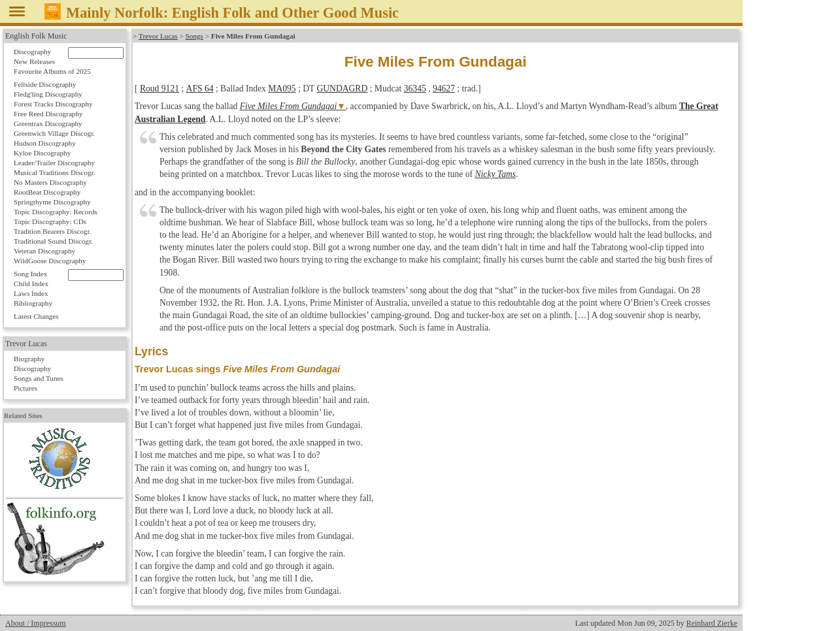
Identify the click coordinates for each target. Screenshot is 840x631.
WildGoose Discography (50, 261)
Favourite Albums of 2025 (52, 71)
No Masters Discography (50, 182)
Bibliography (33, 303)
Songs (194, 36)
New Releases (34, 61)
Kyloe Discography (42, 153)
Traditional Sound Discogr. (53, 241)
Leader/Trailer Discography (54, 163)
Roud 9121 (160, 89)
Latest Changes (36, 316)
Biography (29, 359)
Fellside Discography (45, 84)
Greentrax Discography (48, 123)
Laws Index (31, 293)
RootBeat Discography (47, 192)
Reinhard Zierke (712, 623)
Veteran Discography (44, 251)
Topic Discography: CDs (50, 221)
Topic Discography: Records (56, 212)
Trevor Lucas (158, 36)
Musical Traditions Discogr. (55, 172)
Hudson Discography (45, 143)
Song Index (30, 274)
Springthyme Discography (52, 202)
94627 (443, 89)
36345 (414, 89)
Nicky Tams (496, 174)
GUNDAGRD (342, 89)
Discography (32, 52)
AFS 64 (199, 89)
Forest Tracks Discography (53, 104)
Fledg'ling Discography (48, 94)
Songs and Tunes (39, 378)
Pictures (25, 388)
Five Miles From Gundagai (289, 106)
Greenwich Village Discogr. (54, 133)
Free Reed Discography (48, 114)
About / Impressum (36, 623)
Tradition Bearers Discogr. (53, 231)
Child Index (31, 283)
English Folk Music (36, 36)
